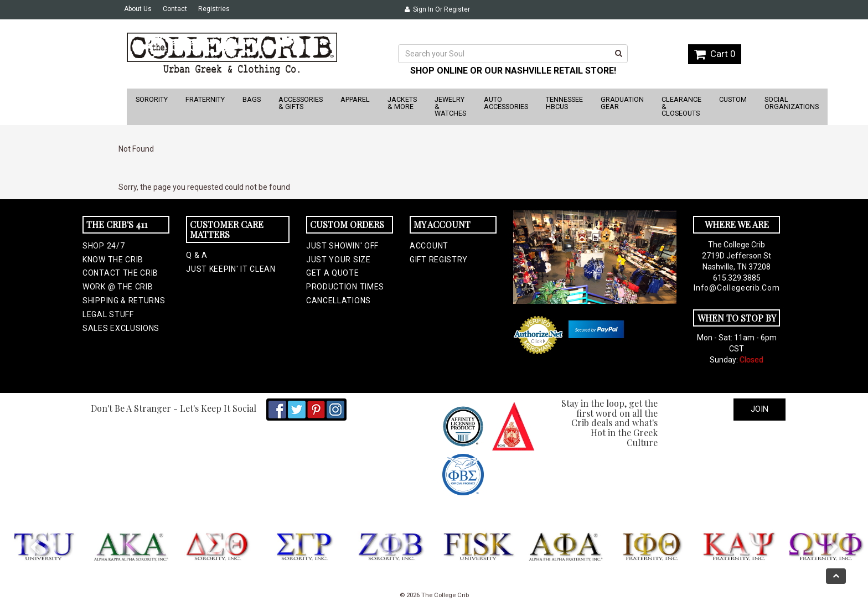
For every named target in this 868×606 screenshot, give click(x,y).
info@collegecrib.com (737, 288)
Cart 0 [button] (715, 54)
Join (759, 409)
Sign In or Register (437, 9)
